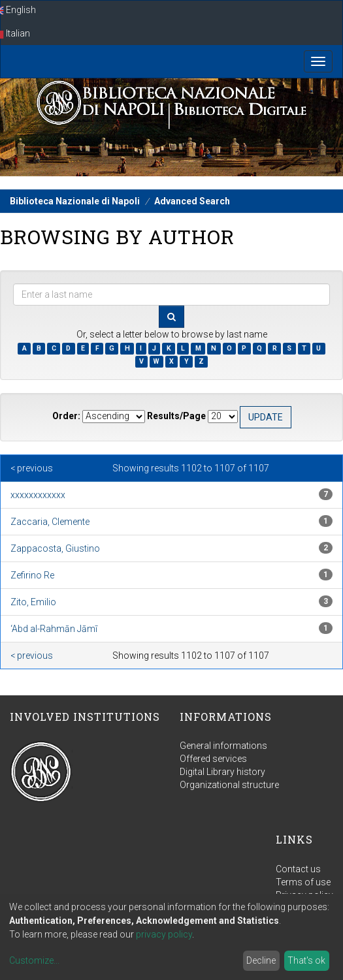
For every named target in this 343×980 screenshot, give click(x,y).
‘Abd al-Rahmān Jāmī (54, 629)
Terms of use (303, 882)
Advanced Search (192, 201)
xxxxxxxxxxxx (38, 495)
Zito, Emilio (33, 602)
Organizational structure (229, 785)
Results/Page (176, 416)
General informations (223, 746)
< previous (32, 468)
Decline (261, 960)
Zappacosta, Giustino (55, 548)
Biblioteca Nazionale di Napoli (75, 201)
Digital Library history (222, 772)
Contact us (298, 869)
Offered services (213, 759)
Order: (66, 416)
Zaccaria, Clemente (50, 522)
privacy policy (164, 934)
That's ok (306, 960)
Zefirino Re (32, 575)
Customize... (34, 960)
